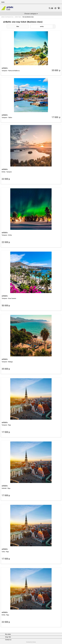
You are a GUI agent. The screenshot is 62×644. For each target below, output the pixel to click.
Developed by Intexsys (31, 642)
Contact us (8, 640)
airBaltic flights (18, 17)
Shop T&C (8, 637)
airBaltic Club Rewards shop (7, 17)
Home (3, 2)
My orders (8, 634)
